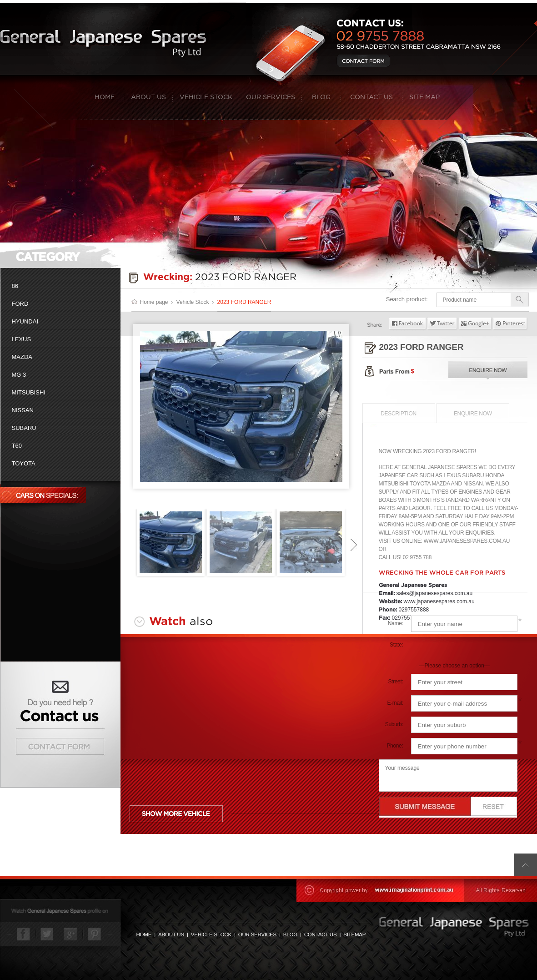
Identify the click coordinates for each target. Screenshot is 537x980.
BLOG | (294, 935)
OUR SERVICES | (261, 935)
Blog (326, 97)
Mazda (22, 357)
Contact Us (376, 97)
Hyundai (25, 321)
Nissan (23, 410)
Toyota (24, 463)
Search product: (407, 299)
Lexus (22, 339)
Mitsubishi (29, 392)
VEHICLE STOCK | (215, 935)
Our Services (274, 97)
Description (399, 414)
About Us (152, 97)
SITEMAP (354, 935)
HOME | (147, 935)
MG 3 (19, 375)
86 (15, 286)
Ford (20, 304)
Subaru (24, 428)
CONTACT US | (324, 935)
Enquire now (473, 414)
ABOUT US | (175, 935)
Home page (150, 302)
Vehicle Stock (209, 97)
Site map (424, 97)
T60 (17, 446)
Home (109, 97)
